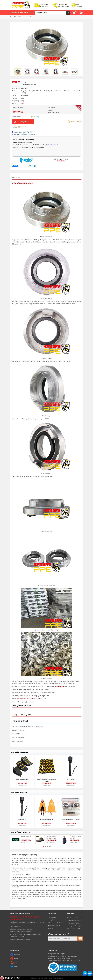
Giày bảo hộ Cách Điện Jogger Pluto (51, 837)
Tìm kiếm (68, 13)
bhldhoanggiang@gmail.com (22, 932)
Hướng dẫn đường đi (52, 145)
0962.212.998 (21, 699)
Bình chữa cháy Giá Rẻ (74, 920)
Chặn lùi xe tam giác (22, 779)
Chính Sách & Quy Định (56, 923)
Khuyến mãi (52, 920)
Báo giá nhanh (74, 122)
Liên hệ (51, 928)
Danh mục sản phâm (21, 13)
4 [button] (50, 847)
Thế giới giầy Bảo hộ (74, 923)
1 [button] (43, 847)
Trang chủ (13, 17)
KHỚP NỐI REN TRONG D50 (23, 183)
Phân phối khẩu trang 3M (75, 926)
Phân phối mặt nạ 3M (74, 929)
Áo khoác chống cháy (47, 819)
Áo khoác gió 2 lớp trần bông (75, 837)
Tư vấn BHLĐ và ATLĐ (55, 926)
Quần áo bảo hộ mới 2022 (75, 917)
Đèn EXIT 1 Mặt (26, 836)
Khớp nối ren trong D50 (25, 17)
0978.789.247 (31, 699)
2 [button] (45, 847)
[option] (18, 72)
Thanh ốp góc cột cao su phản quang (47, 780)
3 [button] (48, 847)
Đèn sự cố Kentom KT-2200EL (71, 819)
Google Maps (53, 917)
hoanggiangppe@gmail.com (22, 939)
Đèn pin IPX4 (71, 779)
